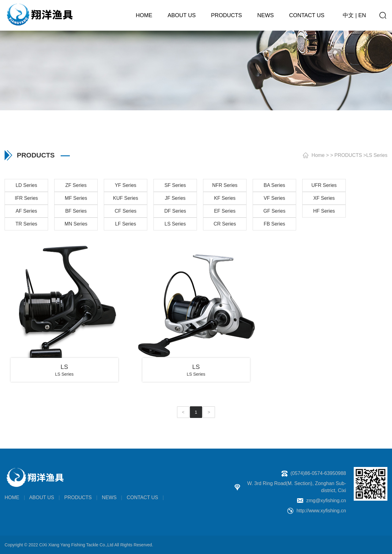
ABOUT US (182, 15)
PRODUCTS (226, 15)
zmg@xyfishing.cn (326, 501)
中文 (348, 15)
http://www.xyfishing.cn (321, 511)
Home (318, 155)
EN (362, 15)
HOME (144, 15)
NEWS (266, 15)
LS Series (377, 155)
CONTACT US (307, 15)
